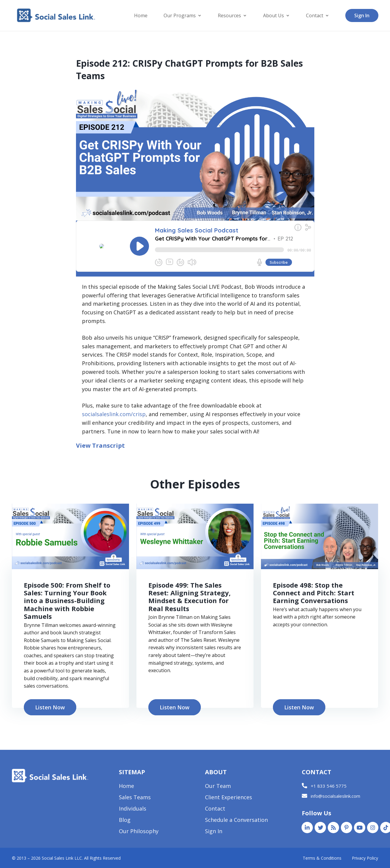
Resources (229, 16)
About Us (274, 16)
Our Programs (180, 16)
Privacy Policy (365, 858)
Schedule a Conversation (236, 821)
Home (141, 16)
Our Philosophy (139, 832)
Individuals (133, 809)
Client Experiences (229, 798)
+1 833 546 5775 (329, 786)
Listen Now (50, 707)
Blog (125, 821)
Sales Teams (135, 798)
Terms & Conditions (322, 858)
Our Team (218, 787)
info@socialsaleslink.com (335, 796)
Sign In (362, 15)
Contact (315, 16)
